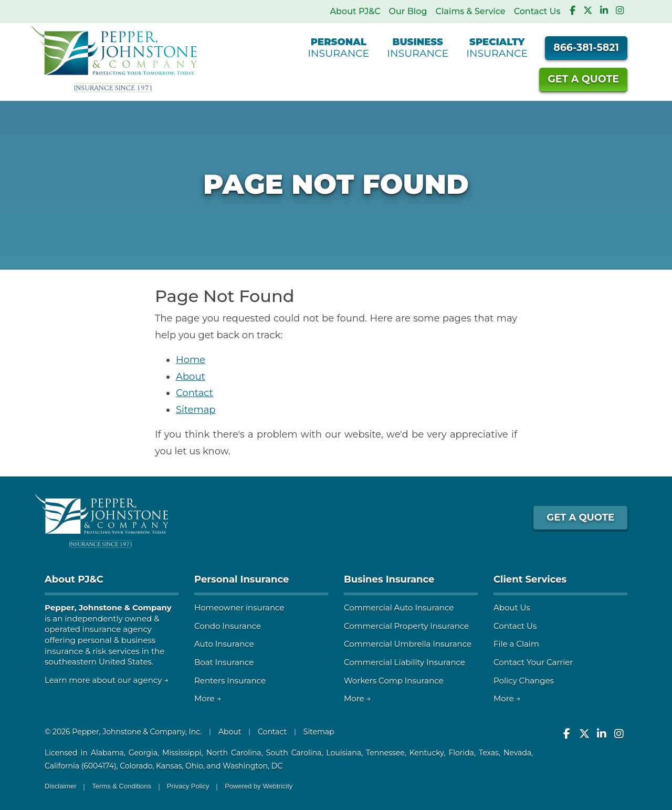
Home (191, 360)
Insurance (338, 48)
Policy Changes (524, 681)
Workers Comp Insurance (394, 681)
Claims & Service (470, 11)
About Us (512, 607)
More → (208, 698)
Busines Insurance (389, 579)
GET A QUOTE (580, 517)
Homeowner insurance (239, 607)
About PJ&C (355, 11)
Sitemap (196, 410)
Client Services (530, 579)
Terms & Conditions (122, 786)
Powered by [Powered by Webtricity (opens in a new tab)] (259, 786)
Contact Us (537, 11)
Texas (489, 753)
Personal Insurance (241, 579)
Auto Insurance (224, 644)
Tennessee (385, 753)
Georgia (143, 753)
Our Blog (408, 11)
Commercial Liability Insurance (405, 662)
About (191, 377)
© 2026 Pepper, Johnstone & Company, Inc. (123, 732)
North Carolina (234, 753)
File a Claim (516, 644)
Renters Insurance (230, 681)
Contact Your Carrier (533, 662)
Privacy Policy (188, 786)
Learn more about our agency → (107, 680)
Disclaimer (61, 786)
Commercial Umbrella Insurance (408, 644)
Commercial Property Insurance (406, 626)
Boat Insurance (224, 662)
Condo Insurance (228, 626)
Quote (583, 79)
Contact (195, 393)
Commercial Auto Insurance (399, 607)
